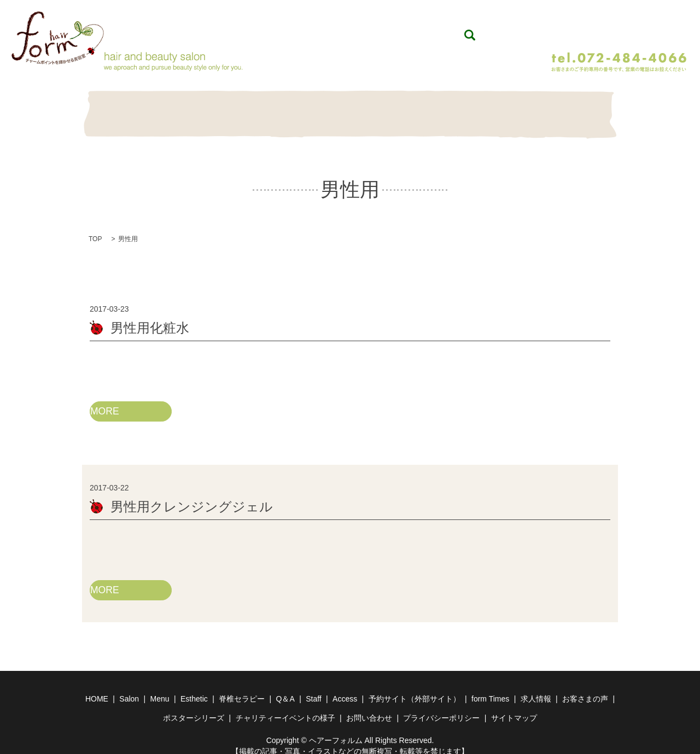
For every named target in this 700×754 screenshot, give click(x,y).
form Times (490, 688)
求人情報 (536, 688)
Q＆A (407, 109)
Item (465, 109)
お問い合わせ (369, 708)
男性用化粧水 (150, 316)
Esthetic (293, 109)
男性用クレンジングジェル (192, 496)
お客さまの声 (585, 688)
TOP (95, 227)
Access (345, 688)
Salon (178, 109)
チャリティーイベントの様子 (285, 708)
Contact (579, 109)
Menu (235, 109)
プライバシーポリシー (441, 708)
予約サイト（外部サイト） (415, 688)
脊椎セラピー (350, 109)
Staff (522, 109)
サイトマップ (514, 708)
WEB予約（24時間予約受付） (617, 29)
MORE (105, 400)
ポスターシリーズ (194, 708)
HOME (121, 109)
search (543, 30)
